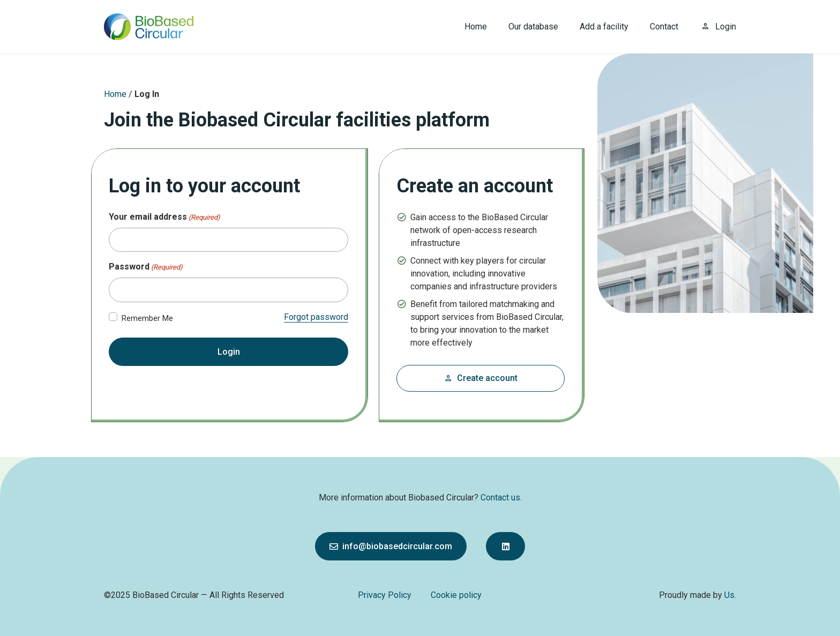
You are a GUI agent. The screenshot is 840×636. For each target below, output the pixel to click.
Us (729, 595)
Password (146, 267)
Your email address (164, 217)
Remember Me (147, 318)
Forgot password (316, 317)
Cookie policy (456, 595)
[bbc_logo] (149, 27)
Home (115, 94)
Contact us (500, 497)
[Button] (506, 546)
